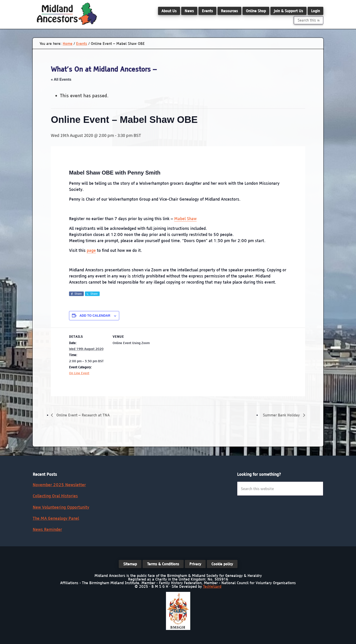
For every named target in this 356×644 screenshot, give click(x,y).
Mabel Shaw (185, 219)
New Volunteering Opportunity (61, 507)
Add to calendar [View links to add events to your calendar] (95, 316)
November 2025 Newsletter (59, 485)
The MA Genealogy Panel (56, 518)
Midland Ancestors (67, 14)
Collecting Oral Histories (55, 496)
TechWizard (212, 586)
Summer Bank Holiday (282, 415)
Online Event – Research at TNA (82, 415)
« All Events (61, 79)
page (91, 250)
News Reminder (47, 529)
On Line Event (79, 373)
